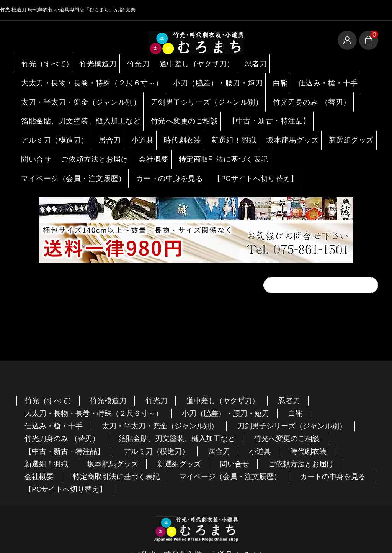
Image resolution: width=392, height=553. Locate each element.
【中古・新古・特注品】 (257, 112)
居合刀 (108, 128)
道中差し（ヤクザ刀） (199, 62)
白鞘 (267, 79)
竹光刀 (140, 62)
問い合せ (91, 145)
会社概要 (209, 145)
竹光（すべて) (43, 62)
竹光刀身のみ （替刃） (296, 95)
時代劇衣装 (186, 128)
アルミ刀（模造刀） (52, 128)
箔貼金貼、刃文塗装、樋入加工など (75, 112)
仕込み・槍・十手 (317, 79)
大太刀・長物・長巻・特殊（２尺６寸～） (85, 79)
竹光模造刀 (97, 62)
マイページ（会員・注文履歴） (68, 161)
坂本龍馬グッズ (298, 128)
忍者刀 (258, 62)
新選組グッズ (42, 145)
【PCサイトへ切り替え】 (245, 161)
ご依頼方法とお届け (150, 145)
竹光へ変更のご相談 (175, 112)
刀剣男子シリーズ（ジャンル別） (195, 95)
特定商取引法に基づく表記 (279, 145)
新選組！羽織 (238, 128)
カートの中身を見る (161, 161)
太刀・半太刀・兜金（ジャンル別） (75, 95)
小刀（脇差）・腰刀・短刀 (205, 79)
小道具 (143, 128)
